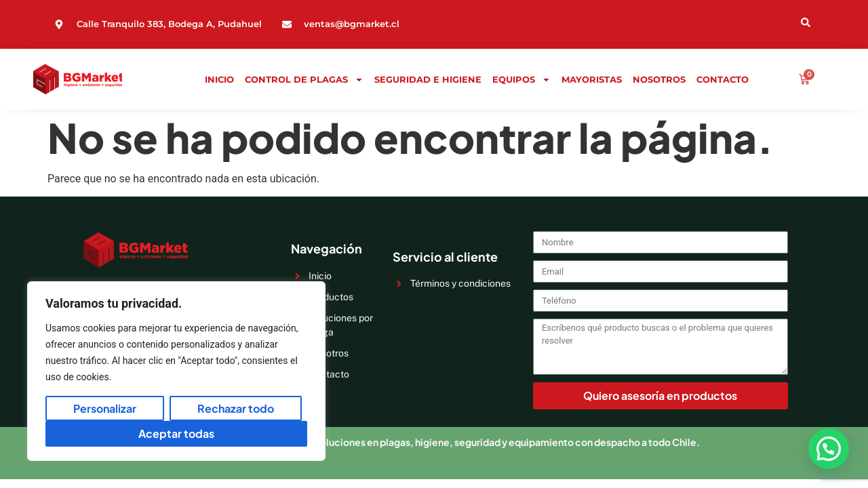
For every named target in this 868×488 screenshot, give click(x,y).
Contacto (723, 79)
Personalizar (105, 408)
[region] (176, 371)
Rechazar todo (236, 408)
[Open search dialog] (748, 21)
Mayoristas (592, 79)
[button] (829, 449)
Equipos (521, 79)
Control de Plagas (304, 79)
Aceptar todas (176, 433)
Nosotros (659, 79)
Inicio (219, 79)
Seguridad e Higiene (428, 79)
